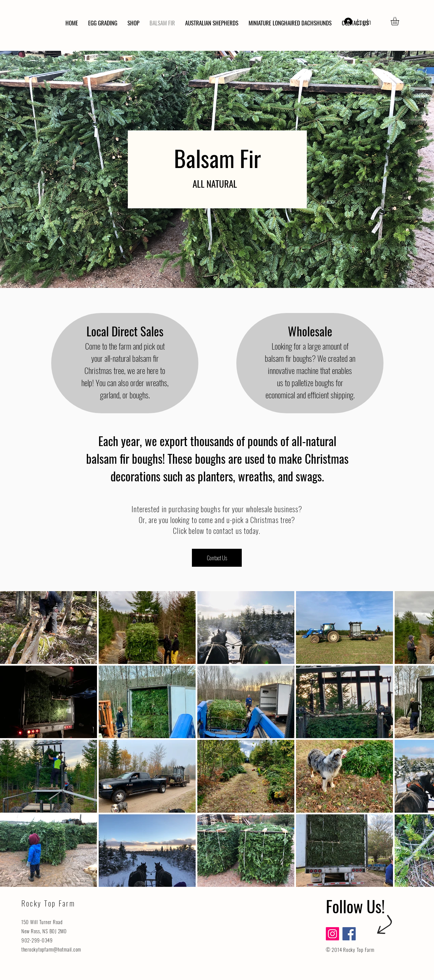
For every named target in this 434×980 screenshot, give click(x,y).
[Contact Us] (217, 558)
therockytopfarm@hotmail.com (51, 949)
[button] (400, 21)
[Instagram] (332, 934)
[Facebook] (349, 934)
